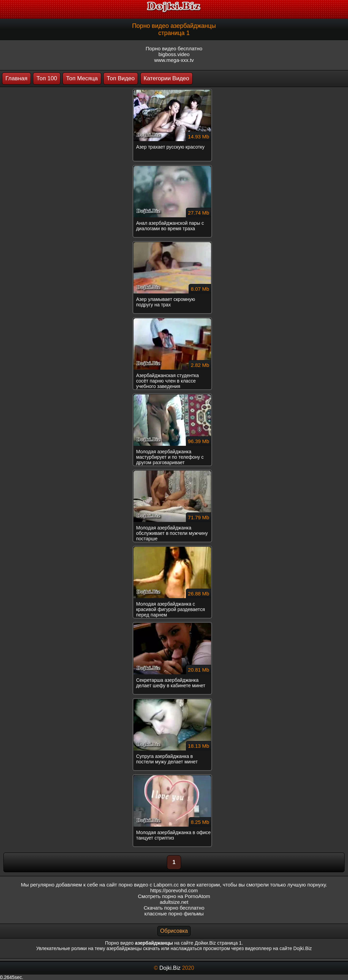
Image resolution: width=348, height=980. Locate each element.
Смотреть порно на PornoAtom (174, 896)
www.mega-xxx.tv (174, 60)
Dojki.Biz (170, 968)
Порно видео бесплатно (174, 48)
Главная (16, 78)
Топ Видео (121, 78)
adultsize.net (174, 902)
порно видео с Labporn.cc (149, 885)
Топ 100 (47, 78)
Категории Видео (167, 78)
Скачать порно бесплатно (174, 908)
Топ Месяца (82, 78)
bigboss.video (174, 54)
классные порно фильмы (174, 914)
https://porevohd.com (174, 890)
